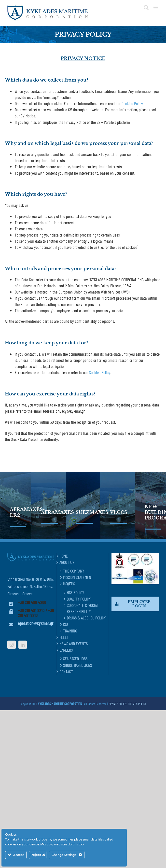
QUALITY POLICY (79, 599)
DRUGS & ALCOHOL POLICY (86, 618)
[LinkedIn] (23, 645)
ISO (65, 624)
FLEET (64, 637)
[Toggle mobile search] (146, 7)
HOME (64, 556)
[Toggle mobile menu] (156, 7)
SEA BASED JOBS (75, 658)
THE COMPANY (74, 571)
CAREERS (66, 650)
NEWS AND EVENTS (74, 644)
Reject (38, 855)
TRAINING (70, 631)
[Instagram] (12, 645)
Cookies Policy (132, 103)
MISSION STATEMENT (78, 577)
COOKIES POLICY (137, 704)
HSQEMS (69, 584)
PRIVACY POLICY (118, 704)
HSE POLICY (76, 592)
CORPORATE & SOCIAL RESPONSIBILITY (83, 608)
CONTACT (66, 672)
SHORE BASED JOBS (77, 665)
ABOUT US (67, 562)
